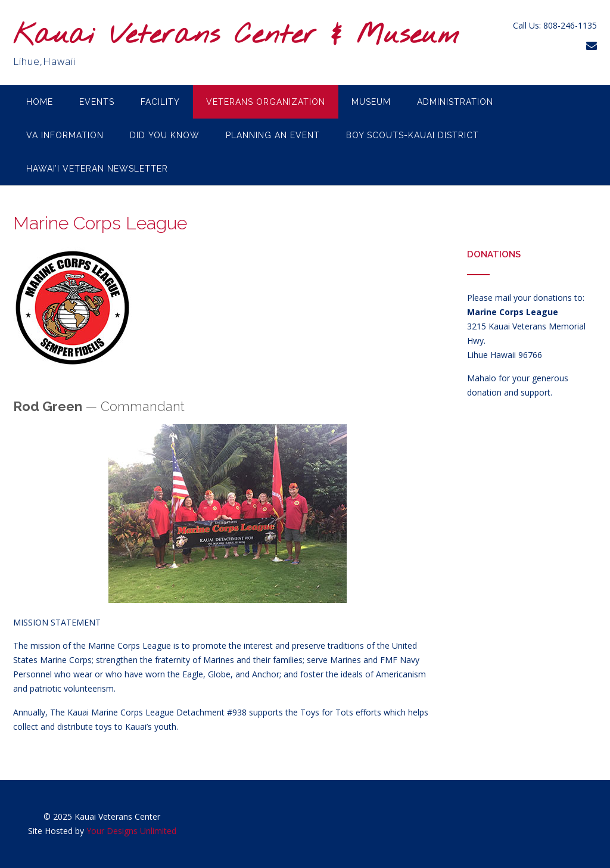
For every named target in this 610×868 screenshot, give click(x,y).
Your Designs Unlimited (131, 831)
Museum (371, 102)
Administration (455, 102)
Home (40, 102)
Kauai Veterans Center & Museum (236, 36)
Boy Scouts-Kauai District (413, 135)
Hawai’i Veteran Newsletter (97, 169)
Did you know (165, 135)
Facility (160, 102)
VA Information (65, 135)
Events (97, 102)
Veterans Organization (266, 102)
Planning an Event (273, 135)
